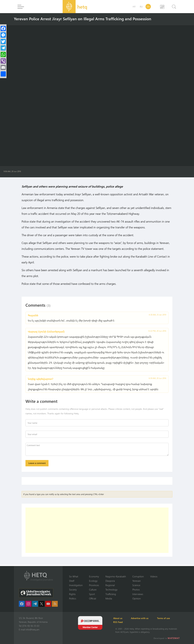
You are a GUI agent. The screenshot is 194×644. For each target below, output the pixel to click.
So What (74, 576)
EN (148, 7)
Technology (111, 590)
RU (141, 7)
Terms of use (169, 618)
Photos (136, 590)
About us (120, 618)
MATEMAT (174, 638)
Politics (73, 598)
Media (109, 598)
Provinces (94, 585)
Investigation (76, 585)
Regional (110, 585)
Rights (72, 594)
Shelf (72, 581)
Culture (93, 590)
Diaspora (110, 581)
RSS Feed (120, 622)
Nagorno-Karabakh (116, 576)
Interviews (138, 594)
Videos (154, 576)
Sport (92, 594)
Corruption (138, 576)
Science (136, 585)
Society (73, 590)
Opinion (136, 598)
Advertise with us (144, 618)
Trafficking (111, 594)
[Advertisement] (97, 531)
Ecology (93, 581)
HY (134, 7)
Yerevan (136, 581)
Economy (94, 576)
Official (93, 598)
